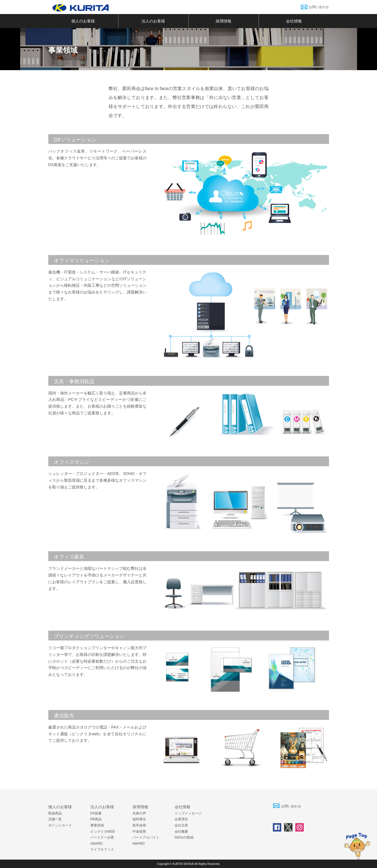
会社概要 (181, 832)
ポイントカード (60, 825)
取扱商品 (55, 813)
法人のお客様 (153, 21)
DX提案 (96, 813)
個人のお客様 (83, 21)
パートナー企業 (102, 837)
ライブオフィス (102, 849)
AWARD (97, 844)
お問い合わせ (319, 7)
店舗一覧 (55, 819)
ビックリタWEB (103, 832)
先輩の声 (139, 813)
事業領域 (97, 825)
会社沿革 (181, 825)
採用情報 (223, 21)
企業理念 (181, 819)
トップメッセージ (188, 813)
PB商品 (96, 819)
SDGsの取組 (184, 837)
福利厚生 (139, 819)
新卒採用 (139, 825)
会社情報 (294, 21)
